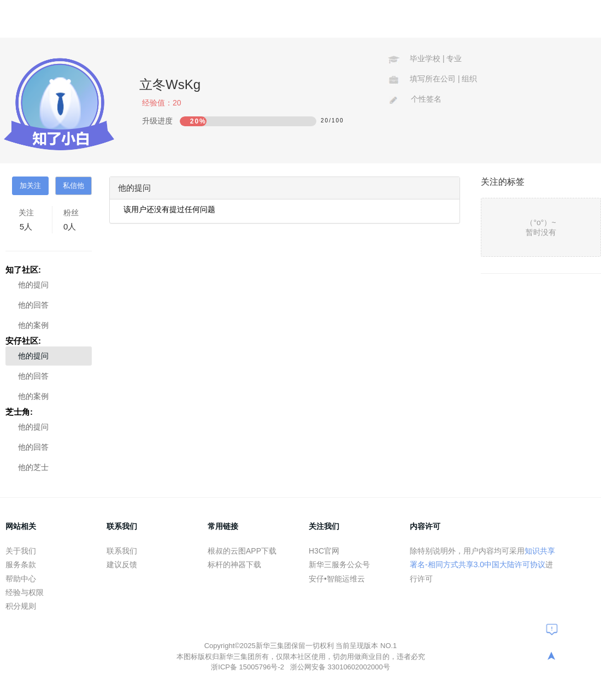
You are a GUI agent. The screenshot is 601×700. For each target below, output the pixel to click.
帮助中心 (21, 579)
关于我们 (21, 551)
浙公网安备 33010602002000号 (340, 667)
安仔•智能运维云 (337, 579)
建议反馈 (122, 564)
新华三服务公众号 (339, 564)
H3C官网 (324, 551)
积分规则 (21, 606)
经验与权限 (25, 592)
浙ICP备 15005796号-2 (248, 667)
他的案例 (33, 325)
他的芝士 (33, 467)
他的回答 (33, 305)
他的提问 (33, 285)
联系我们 (122, 551)
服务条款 (21, 564)
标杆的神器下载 (234, 564)
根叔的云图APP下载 (242, 551)
